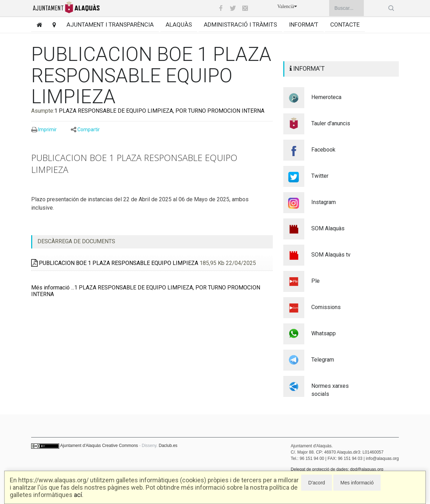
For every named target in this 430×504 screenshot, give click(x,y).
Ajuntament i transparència (110, 24)
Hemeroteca (326, 97)
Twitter (320, 176)
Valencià (287, 6)
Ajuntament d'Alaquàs (81, 446)
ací (78, 495)
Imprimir (47, 129)
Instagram (324, 202)
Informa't (304, 24)
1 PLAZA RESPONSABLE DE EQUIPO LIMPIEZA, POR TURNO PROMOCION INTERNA (159, 111)
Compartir (89, 129)
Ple (315, 281)
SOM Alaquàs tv (331, 255)
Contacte (345, 24)
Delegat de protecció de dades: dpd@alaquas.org (337, 469)
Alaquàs (179, 24)
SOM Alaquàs (328, 228)
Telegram (323, 360)
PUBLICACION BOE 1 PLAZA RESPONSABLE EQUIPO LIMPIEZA (115, 263)
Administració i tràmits (240, 24)
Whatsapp (324, 333)
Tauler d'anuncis (331, 123)
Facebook (323, 150)
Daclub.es (168, 446)
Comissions (326, 307)
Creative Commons (120, 446)
